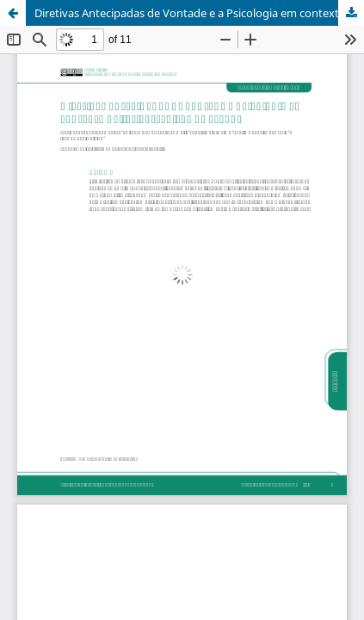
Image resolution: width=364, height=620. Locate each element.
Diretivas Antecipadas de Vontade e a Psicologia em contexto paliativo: (199, 13)
